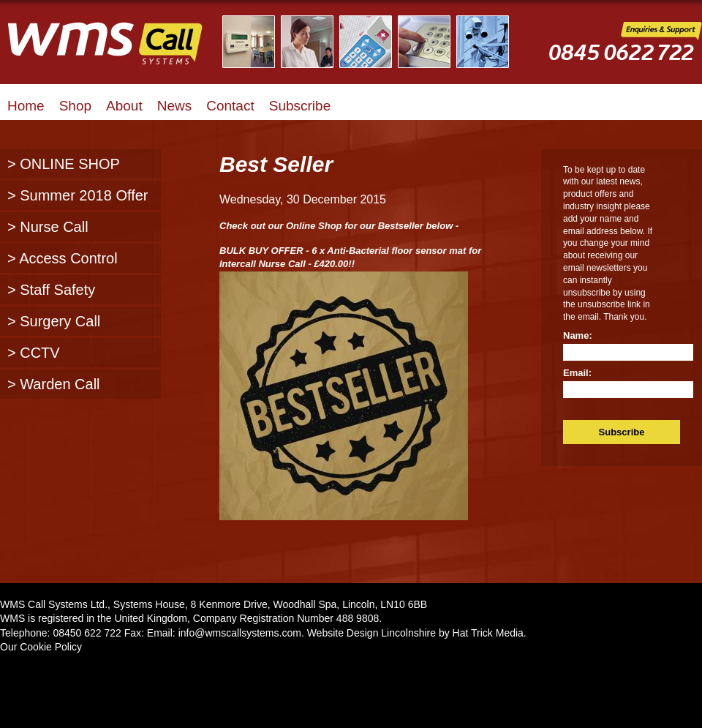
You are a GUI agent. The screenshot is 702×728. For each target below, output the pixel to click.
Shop (75, 106)
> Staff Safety (51, 290)
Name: (578, 335)
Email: (577, 373)
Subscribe (300, 106)
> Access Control (63, 258)
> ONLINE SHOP (64, 164)
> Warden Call (54, 384)
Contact (230, 106)
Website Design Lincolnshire (371, 633)
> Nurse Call (48, 227)
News (175, 106)
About (124, 106)
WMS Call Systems (117, 51)
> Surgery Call (54, 321)
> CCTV (34, 353)
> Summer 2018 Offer (78, 195)
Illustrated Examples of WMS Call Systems (375, 42)
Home (26, 106)
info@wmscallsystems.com (240, 633)
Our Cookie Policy (41, 647)
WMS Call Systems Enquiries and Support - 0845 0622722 (625, 52)
